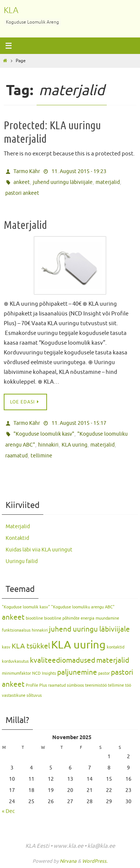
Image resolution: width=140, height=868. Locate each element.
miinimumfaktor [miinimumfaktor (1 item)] (16, 673)
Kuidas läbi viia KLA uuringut (39, 550)
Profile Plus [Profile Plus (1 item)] (36, 685)
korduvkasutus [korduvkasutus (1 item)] (15, 661)
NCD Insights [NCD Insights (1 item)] (44, 673)
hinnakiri (48, 445)
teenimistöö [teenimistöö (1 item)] (96, 685)
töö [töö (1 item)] (128, 685)
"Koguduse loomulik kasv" (44, 434)
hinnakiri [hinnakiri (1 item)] (40, 630)
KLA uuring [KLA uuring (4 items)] (78, 645)
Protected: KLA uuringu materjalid (52, 132)
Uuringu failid (22, 561)
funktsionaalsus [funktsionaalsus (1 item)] (16, 630)
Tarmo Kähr (27, 171)
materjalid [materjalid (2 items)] (113, 660)
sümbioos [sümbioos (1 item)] (75, 685)
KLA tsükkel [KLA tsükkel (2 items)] (31, 646)
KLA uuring (74, 445)
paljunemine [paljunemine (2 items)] (77, 672)
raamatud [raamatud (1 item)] (57, 685)
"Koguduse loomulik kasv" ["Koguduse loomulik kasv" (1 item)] (26, 607)
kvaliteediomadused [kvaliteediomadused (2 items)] (63, 660)
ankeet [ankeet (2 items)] (13, 617)
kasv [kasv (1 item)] (6, 647)
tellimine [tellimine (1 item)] (116, 685)
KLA (11, 10)
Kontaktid (17, 538)
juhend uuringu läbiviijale (63, 182)
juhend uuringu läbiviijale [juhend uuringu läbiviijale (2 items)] (89, 629)
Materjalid (25, 225)
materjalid (108, 182)
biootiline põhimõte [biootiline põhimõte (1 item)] (62, 618)
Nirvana (68, 861)
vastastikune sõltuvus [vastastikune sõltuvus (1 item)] (22, 695)
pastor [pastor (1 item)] (104, 673)
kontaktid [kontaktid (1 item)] (116, 647)
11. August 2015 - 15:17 (79, 423)
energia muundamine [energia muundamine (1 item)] (100, 618)
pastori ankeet (22, 193)
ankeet (22, 182)
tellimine (41, 456)
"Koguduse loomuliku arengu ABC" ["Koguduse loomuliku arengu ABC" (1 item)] (83, 607)
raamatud (16, 456)
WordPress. (95, 861)
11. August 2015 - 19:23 (79, 171)
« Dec (8, 811)
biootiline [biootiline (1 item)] (34, 618)
